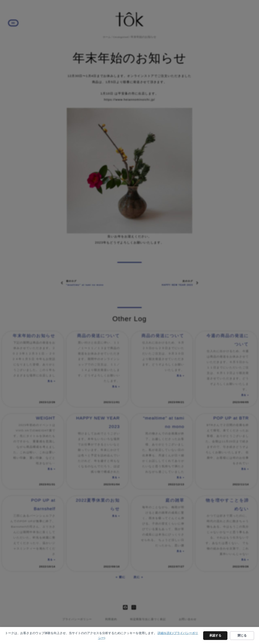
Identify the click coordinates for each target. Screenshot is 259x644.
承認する (215, 635)
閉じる (242, 635)
